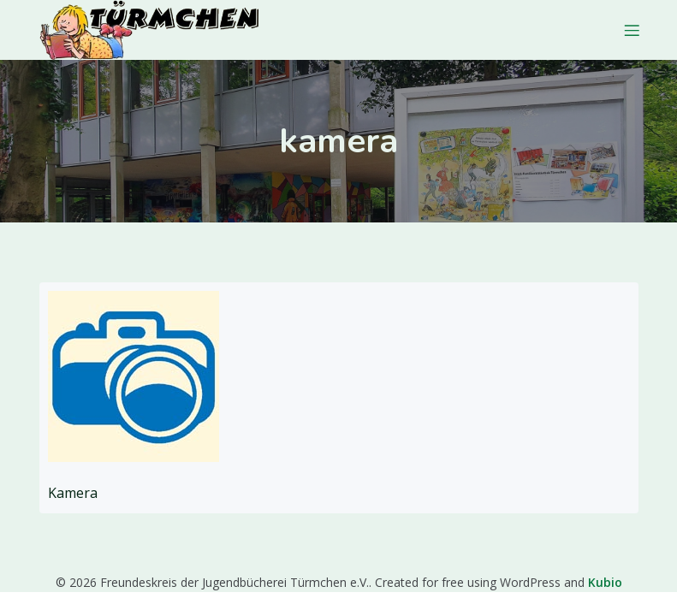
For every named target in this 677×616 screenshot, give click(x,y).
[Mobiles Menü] (632, 30)
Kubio (605, 582)
